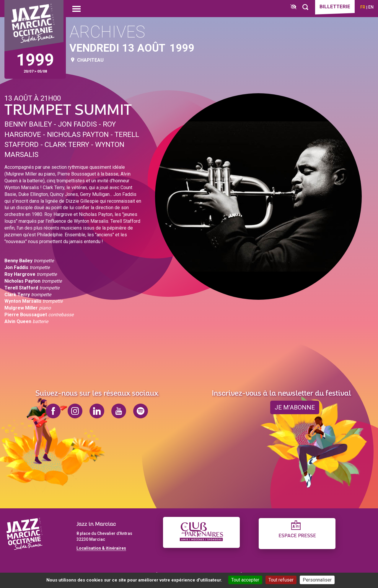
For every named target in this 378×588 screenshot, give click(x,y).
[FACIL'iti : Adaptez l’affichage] (293, 7)
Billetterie (335, 6)
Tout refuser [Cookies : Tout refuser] (281, 580)
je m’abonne (295, 407)
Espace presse (297, 536)
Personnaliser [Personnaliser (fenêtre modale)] (317, 580)
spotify (141, 411)
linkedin (97, 411)
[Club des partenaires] (201, 532)
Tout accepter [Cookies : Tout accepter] (245, 580)
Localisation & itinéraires (101, 548)
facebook (53, 411)
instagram (75, 411)
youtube (119, 411)
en (371, 7)
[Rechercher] (305, 7)
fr (363, 7)
